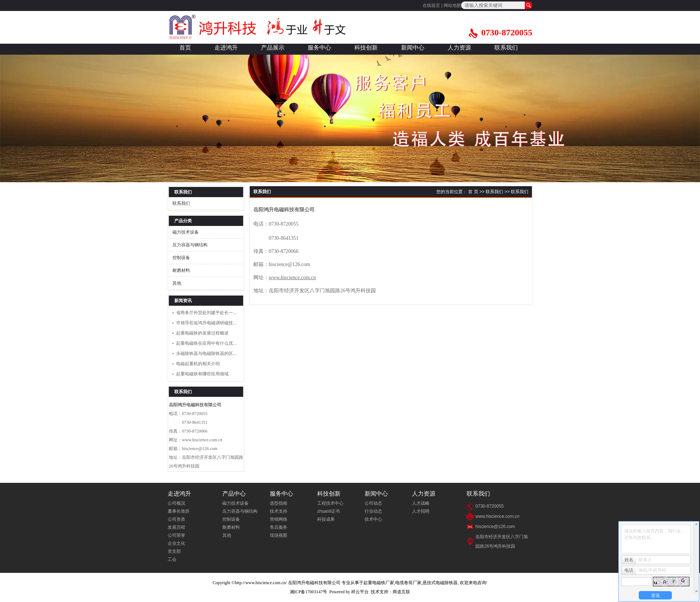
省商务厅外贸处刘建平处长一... (206, 313)
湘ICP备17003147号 (309, 592)
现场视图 (279, 535)
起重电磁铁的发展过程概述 (202, 333)
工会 (172, 559)
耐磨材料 (181, 270)
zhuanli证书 (328, 511)
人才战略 (421, 503)
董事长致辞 (179, 511)
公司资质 (176, 519)
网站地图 (452, 5)
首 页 (473, 192)
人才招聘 (421, 511)
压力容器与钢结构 (190, 245)
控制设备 (181, 258)
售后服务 (279, 527)
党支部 (174, 551)
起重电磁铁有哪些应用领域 (202, 374)
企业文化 (176, 543)
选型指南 (279, 503)
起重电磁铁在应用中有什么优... (206, 343)
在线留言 (431, 5)
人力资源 (459, 48)
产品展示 (273, 48)
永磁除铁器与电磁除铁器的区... (206, 353)
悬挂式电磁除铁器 (440, 583)
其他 (177, 283)
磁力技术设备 (186, 232)
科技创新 (366, 48)
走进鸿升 (226, 48)
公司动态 (373, 503)
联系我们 (506, 48)
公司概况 (176, 503)
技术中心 (373, 519)
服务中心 (319, 48)
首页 (185, 48)
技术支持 (279, 511)
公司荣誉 (176, 535)
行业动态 (373, 511)
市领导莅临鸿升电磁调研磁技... (206, 323)
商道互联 (401, 592)
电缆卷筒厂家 (408, 583)
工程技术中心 (330, 503)
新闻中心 (413, 48)
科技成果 (326, 519)
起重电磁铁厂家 (379, 583)
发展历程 (176, 527)
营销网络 (279, 519)
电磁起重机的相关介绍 (198, 364)
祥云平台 (360, 592)
